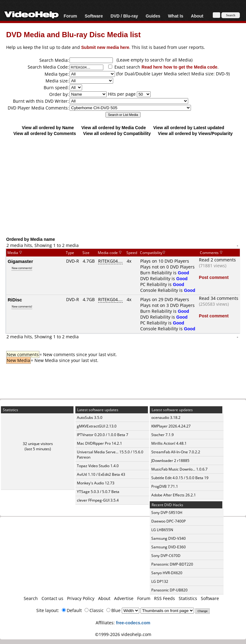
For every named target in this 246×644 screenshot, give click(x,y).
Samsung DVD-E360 (169, 547)
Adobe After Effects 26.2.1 (174, 495)
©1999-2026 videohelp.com (123, 634)
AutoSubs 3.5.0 (90, 417)
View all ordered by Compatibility (117, 133)
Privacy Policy (81, 598)
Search (31, 598)
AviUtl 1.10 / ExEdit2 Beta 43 (101, 474)
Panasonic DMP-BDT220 (172, 564)
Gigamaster (20, 261)
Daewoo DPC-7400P (169, 521)
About (197, 16)
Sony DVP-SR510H (167, 513)
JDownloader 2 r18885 (170, 461)
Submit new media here (105, 47)
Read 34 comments (219, 298)
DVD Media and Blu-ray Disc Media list (73, 34)
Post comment (214, 277)
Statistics (188, 598)
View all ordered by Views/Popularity (195, 133)
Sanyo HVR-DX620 (167, 573)
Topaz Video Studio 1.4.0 (98, 466)
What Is (176, 16)
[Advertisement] (123, 186)
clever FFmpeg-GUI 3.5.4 (98, 500)
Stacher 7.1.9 (163, 435)
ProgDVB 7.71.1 (165, 486)
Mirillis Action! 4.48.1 (169, 443)
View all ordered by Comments (45, 133)
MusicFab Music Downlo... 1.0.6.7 (179, 469)
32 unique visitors (38, 444)
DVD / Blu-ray (124, 16)
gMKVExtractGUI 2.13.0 (97, 426)
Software (94, 16)
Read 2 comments (217, 260)
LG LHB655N (162, 530)
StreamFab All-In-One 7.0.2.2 (176, 452)
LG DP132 (160, 581)
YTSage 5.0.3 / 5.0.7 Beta (98, 492)
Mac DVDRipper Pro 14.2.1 (99, 443)
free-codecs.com (133, 623)
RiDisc (15, 300)
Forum (70, 16)
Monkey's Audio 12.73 (96, 483)
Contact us (52, 598)
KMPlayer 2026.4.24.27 (171, 426)
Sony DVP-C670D (166, 556)
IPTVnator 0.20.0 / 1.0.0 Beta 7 (103, 435)
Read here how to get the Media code (179, 67)
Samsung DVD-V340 (169, 538)
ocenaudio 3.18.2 (166, 417)
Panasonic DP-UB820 (169, 590)
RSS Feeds (165, 598)
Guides (153, 16)
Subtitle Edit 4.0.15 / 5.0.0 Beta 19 (180, 478)
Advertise (124, 598)
